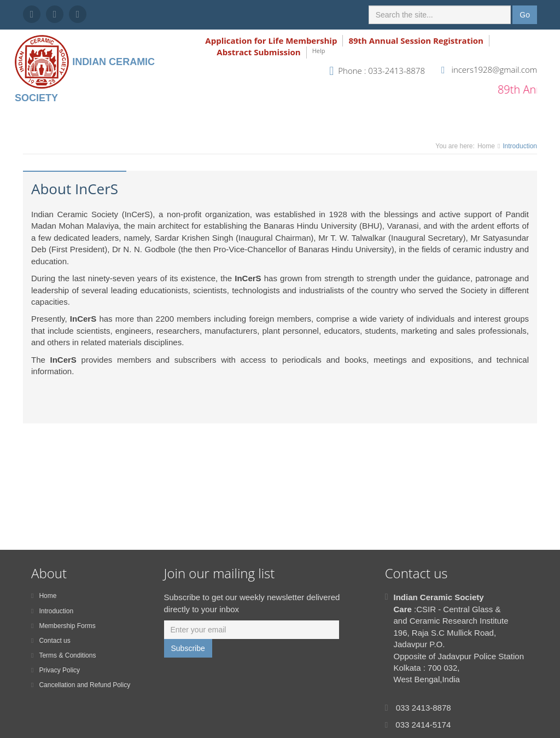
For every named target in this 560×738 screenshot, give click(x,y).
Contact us (51, 641)
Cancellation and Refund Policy (81, 685)
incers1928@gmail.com (494, 69)
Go (525, 15)
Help (319, 51)
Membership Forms (63, 626)
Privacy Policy (56, 670)
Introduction (52, 611)
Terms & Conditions (63, 655)
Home (486, 146)
